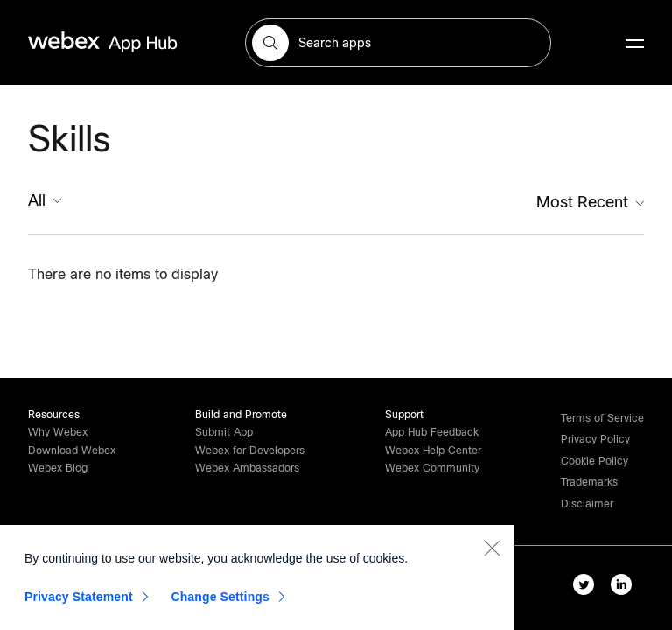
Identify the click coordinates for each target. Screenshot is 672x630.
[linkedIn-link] (625, 588)
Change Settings (220, 600)
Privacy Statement (79, 600)
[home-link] (136, 42)
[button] (270, 43)
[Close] (492, 551)
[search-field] (398, 43)
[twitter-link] (588, 588)
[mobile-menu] (635, 45)
